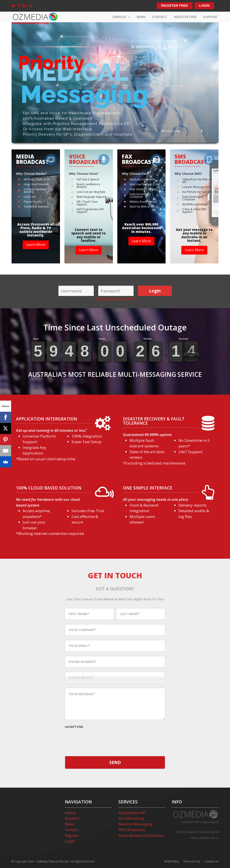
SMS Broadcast (132, 830)
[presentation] (99, 738)
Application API (132, 813)
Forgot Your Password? (115, 299)
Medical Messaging (136, 824)
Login (70, 841)
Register (72, 835)
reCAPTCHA (74, 727)
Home (70, 813)
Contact (72, 830)
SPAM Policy (171, 861)
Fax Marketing (131, 818)
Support (72, 818)
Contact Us (212, 861)
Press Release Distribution (141, 835)
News (70, 824)
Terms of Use (192, 861)
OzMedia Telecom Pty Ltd (52, 861)
